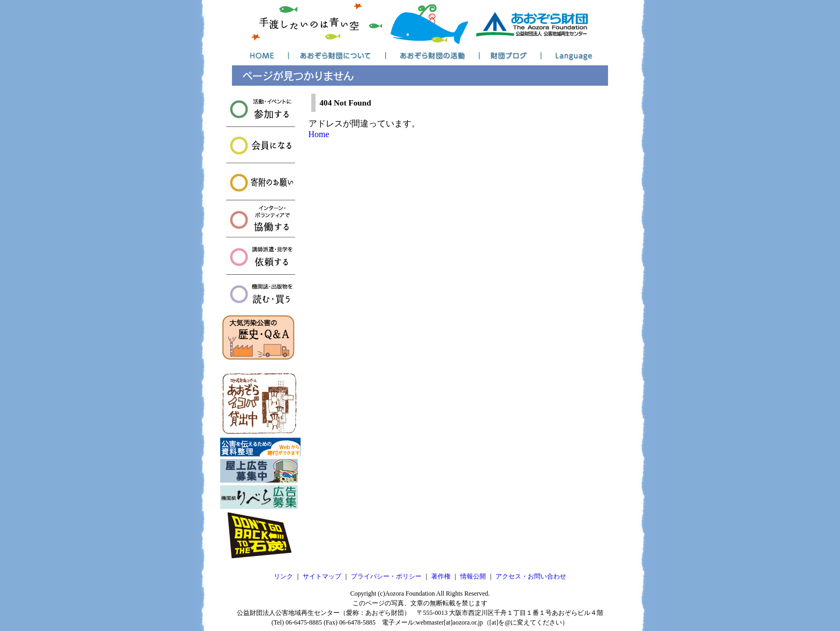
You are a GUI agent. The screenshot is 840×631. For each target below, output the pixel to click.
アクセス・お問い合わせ (531, 576)
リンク (283, 576)
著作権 (441, 576)
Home (319, 134)
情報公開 (473, 576)
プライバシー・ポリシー (386, 576)
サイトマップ (322, 576)
